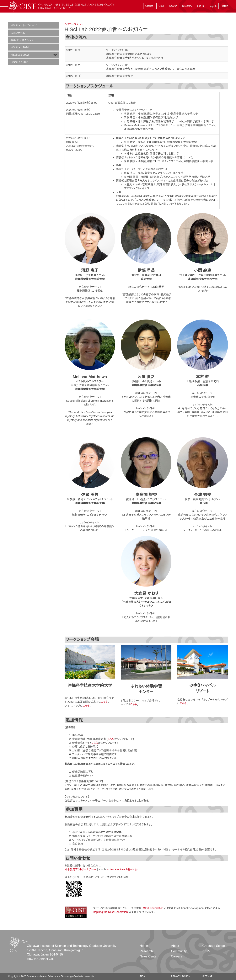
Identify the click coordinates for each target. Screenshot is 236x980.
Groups (149, 6)
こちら (104, 702)
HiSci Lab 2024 (20, 47)
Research (146, 951)
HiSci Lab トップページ (24, 25)
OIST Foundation (153, 908)
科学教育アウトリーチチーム (80, 869)
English (213, 6)
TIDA (142, 976)
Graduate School (214, 946)
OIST (161, 6)
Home (144, 946)
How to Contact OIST (42, 959)
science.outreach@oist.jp (122, 869)
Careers (177, 956)
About (175, 946)
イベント (207, 951)
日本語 (224, 6)
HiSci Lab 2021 (20, 62)
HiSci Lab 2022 (20, 55)
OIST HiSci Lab (74, 24)
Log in (201, 6)
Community (179, 951)
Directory (187, 6)
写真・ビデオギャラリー (23, 40)
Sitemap (207, 976)
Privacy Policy (181, 976)
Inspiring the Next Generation (110, 912)
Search (173, 6)
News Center (149, 956)
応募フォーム (18, 33)
